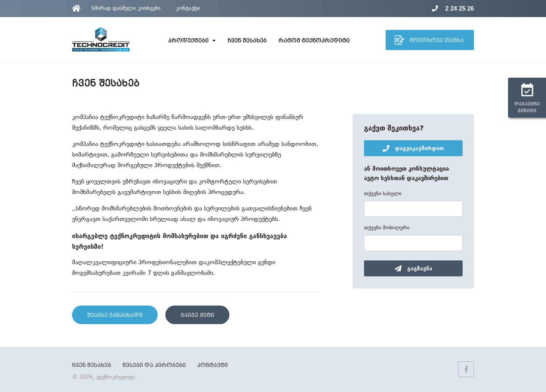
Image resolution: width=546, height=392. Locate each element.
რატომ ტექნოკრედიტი (314, 41)
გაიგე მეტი (197, 315)
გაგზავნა (413, 268)
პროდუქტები (192, 41)
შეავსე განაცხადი (115, 315)
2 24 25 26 (453, 9)
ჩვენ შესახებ (247, 41)
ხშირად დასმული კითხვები (126, 9)
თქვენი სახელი (383, 194)
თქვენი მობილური (387, 228)
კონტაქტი (188, 9)
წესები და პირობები (154, 365)
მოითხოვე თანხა (429, 40)
